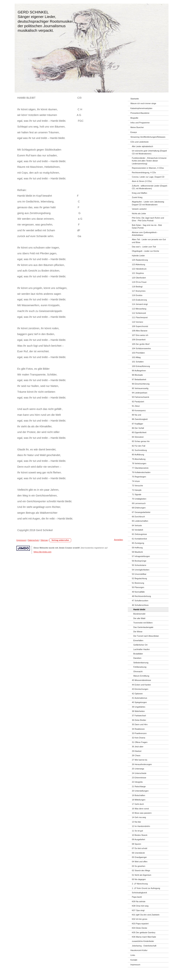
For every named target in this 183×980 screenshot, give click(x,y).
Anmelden (119, 540)
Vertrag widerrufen (60, 540)
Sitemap (44, 540)
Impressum (21, 540)
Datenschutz (33, 540)
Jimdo (23, 548)
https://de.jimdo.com (43, 552)
